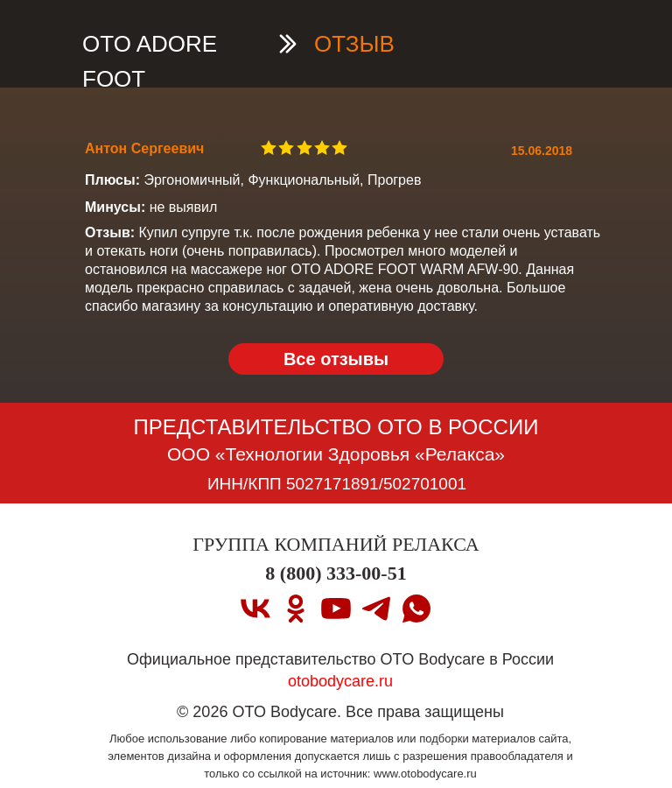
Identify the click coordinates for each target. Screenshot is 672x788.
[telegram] (376, 609)
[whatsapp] (416, 609)
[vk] (255, 609)
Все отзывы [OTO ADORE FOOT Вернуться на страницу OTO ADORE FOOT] (336, 359)
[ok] (296, 609)
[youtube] (336, 609)
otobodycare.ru (340, 681)
